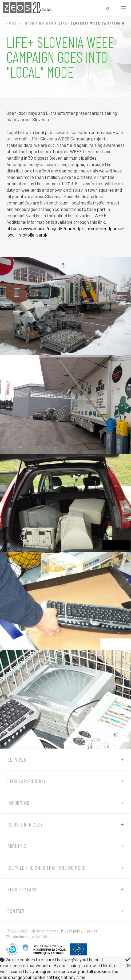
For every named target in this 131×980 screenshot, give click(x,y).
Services (17, 759)
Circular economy (27, 781)
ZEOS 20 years (22, 889)
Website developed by (23, 936)
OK (128, 963)
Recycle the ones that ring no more (46, 868)
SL (108, 8)
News (51, 23)
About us (17, 846)
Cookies (91, 931)
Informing (34, 23)
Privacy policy (72, 931)
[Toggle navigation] (123, 8)
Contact (16, 911)
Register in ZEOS (25, 824)
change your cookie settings (35, 977)
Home (12, 23)
